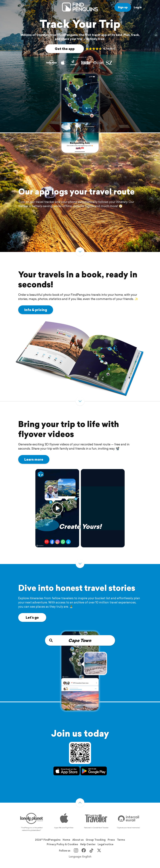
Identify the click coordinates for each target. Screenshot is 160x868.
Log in (138, 7)
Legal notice (106, 844)
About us (78, 840)
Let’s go (32, 617)
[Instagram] (76, 851)
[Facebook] (84, 851)
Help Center (88, 844)
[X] (99, 851)
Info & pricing (36, 310)
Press (111, 840)
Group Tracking (96, 840)
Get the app (65, 49)
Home (66, 840)
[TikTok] (91, 851)
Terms (121, 840)
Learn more (34, 459)
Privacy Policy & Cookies (62, 844)
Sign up (123, 7)
